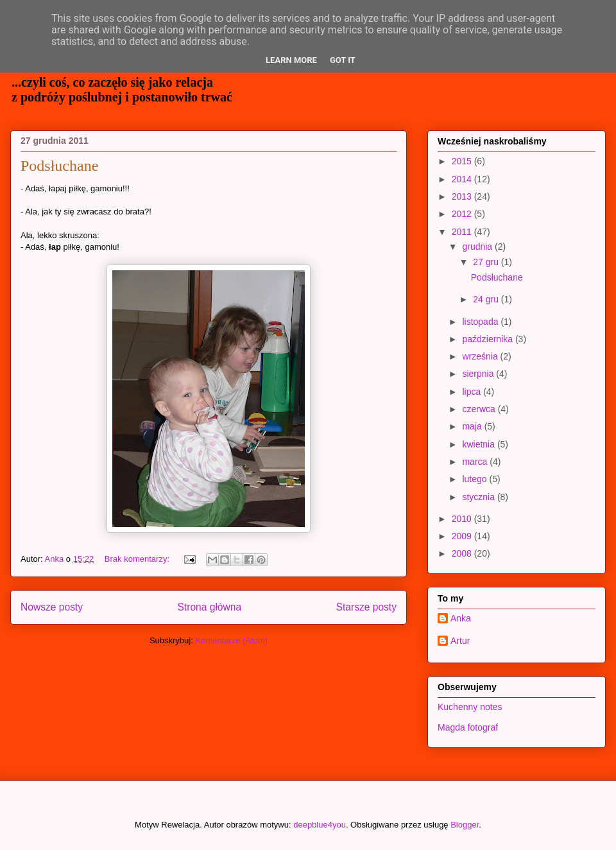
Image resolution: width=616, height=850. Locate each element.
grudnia (478, 247)
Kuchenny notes (470, 707)
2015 (463, 161)
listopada (481, 322)
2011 (463, 232)
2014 (463, 179)
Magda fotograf (468, 727)
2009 (463, 536)
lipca (473, 392)
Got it (343, 60)
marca (476, 462)
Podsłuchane (59, 166)
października (489, 339)
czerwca (480, 409)
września (481, 356)
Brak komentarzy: (138, 559)
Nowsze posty (52, 607)
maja (473, 426)
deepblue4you (320, 825)
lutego (475, 479)
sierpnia (479, 374)
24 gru (487, 299)
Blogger (465, 825)
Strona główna (209, 607)
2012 (463, 214)
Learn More (291, 60)
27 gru (487, 262)
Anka (461, 618)
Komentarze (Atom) (231, 640)
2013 (463, 196)
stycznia (479, 497)
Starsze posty (366, 607)
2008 (463, 553)
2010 (463, 519)
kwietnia (479, 444)
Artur (460, 641)
